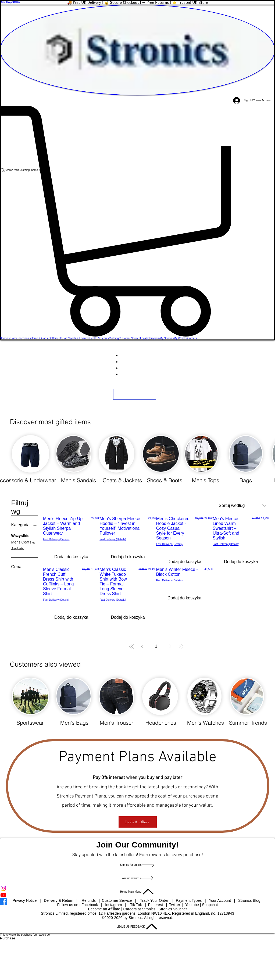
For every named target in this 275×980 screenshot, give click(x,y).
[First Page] (131, 646)
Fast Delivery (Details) (56, 539)
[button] (137, 221)
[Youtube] (137, 895)
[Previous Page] (142, 646)
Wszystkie (20, 535)
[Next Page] (170, 646)
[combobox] (242, 506)
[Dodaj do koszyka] (71, 557)
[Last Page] (181, 646)
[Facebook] (137, 902)
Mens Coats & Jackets (23, 545)
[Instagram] (137, 888)
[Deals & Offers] (138, 822)
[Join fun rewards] (137, 878)
